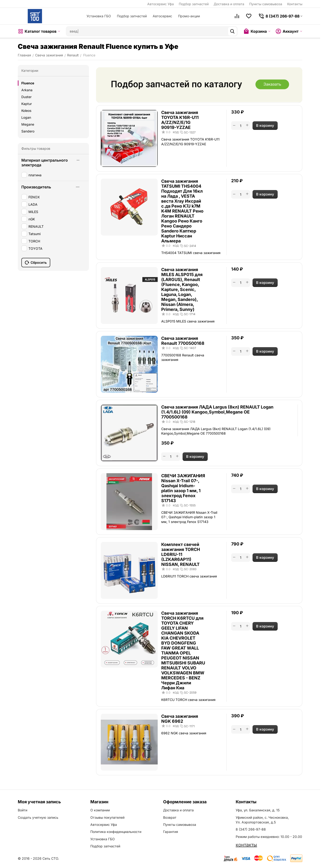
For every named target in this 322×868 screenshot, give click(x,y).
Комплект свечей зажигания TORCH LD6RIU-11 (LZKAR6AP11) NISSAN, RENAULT (181, 554)
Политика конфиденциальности (116, 832)
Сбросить (36, 263)
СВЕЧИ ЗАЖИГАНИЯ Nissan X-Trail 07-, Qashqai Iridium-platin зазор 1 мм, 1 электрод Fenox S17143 (183, 488)
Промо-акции (189, 16)
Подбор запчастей (194, 4)
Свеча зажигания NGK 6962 (180, 719)
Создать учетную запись (38, 817)
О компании (100, 810)
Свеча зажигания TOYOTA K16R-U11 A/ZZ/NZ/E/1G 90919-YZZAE (180, 120)
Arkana (27, 90)
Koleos (26, 111)
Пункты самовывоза (266, 4)
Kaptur (27, 104)
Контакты (295, 4)
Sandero (28, 131)
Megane (28, 124)
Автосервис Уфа (161, 4)
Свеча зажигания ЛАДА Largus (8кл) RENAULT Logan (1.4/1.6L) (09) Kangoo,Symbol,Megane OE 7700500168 (217, 412)
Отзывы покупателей (107, 817)
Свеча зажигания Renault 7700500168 (183, 341)
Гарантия (171, 832)
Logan (26, 117)
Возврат (170, 817)
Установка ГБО (99, 16)
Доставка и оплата (229, 4)
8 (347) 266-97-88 (251, 829)
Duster (26, 97)
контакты (246, 845)
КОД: (176, 132)
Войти (23, 810)
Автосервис (162, 16)
